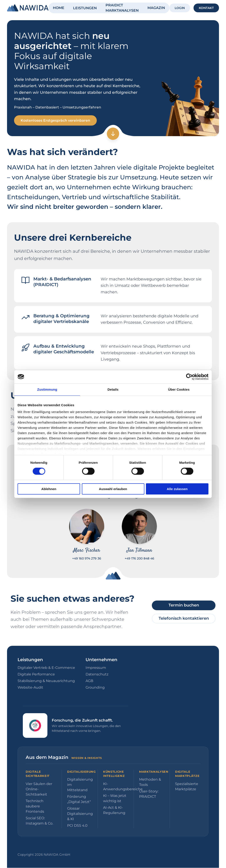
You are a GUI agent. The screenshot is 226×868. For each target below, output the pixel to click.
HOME (59, 8)
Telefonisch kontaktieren (184, 619)
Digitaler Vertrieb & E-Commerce (46, 668)
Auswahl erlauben (113, 489)
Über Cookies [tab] (179, 389)
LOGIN (180, 8)
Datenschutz (97, 674)
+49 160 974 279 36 (87, 559)
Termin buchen (184, 605)
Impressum (96, 668)
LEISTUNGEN (85, 8)
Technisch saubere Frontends (35, 806)
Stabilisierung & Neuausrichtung (46, 681)
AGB (89, 681)
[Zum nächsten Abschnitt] (113, 134)
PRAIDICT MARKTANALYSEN (122, 8)
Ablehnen (49, 489)
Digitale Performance (36, 674)
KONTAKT (206, 8)
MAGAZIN (156, 8)
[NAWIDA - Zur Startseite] (28, 8)
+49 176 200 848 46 (139, 559)
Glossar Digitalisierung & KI (80, 814)
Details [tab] (113, 389)
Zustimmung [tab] (47, 389)
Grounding (95, 688)
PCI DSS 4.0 (77, 826)
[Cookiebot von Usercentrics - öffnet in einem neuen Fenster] (189, 377)
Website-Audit (30, 688)
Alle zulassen (177, 489)
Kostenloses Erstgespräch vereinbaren (56, 120)
